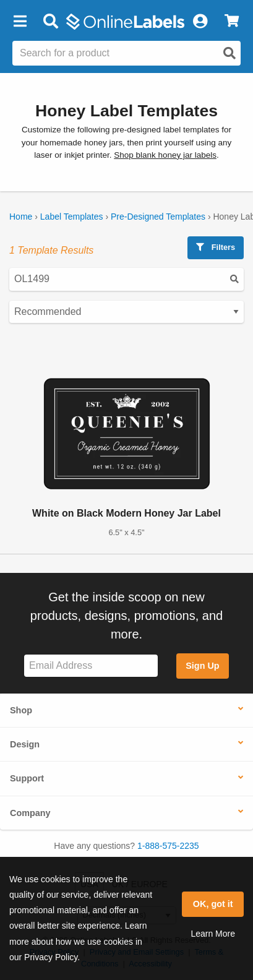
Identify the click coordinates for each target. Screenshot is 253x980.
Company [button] (30, 813)
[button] (20, 22)
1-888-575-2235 (168, 846)
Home (21, 217)
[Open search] (229, 53)
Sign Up (202, 666)
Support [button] (27, 778)
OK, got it (213, 904)
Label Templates (72, 217)
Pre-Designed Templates (158, 217)
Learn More (213, 934)
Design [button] (25, 744)
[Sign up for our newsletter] (91, 666)
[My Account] (200, 22)
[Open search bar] (50, 22)
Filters (216, 247)
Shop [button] (21, 710)
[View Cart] (232, 22)
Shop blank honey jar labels (165, 155)
